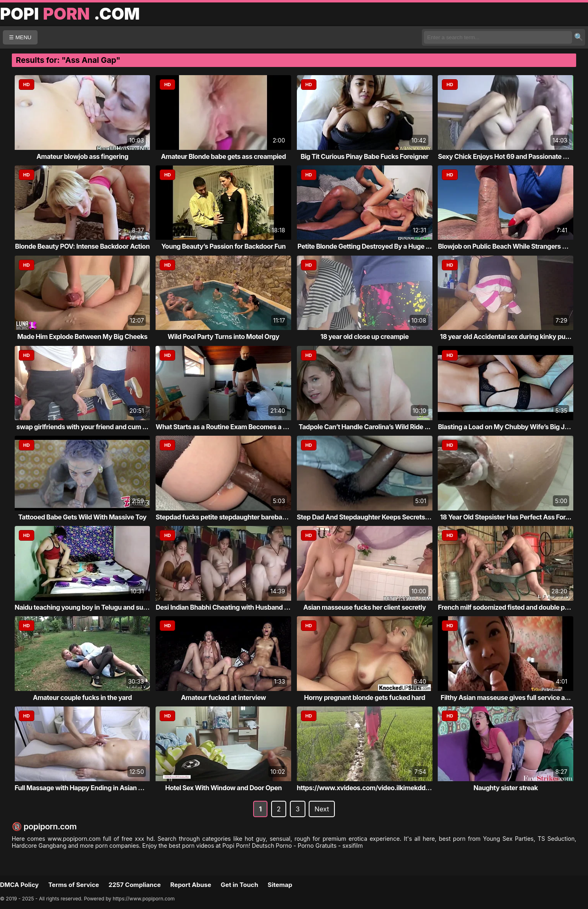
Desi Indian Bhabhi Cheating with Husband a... (225, 607)
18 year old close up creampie (365, 336)
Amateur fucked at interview (223, 697)
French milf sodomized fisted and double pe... (506, 607)
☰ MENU (20, 37)
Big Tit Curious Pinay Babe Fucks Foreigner (364, 156)
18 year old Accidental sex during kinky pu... (506, 336)
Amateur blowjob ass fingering (82, 156)
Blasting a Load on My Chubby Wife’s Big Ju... (506, 427)
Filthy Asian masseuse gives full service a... (506, 697)
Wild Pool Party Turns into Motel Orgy (224, 336)
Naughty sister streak (506, 788)
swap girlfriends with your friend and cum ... (82, 427)
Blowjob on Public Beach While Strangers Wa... (508, 246)
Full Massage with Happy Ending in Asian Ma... (84, 788)
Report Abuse (191, 885)
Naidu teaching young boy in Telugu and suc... (84, 607)
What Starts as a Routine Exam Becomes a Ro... (226, 427)
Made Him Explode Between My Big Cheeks (82, 336)
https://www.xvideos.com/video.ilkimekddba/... (369, 788)
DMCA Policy (19, 885)
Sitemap (280, 885)
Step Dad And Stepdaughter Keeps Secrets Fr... (367, 517)
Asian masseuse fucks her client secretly (365, 607)
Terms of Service (73, 885)
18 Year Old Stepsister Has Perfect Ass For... (506, 517)
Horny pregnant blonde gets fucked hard (365, 697)
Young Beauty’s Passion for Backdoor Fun (223, 246)
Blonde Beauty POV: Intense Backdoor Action (82, 246)
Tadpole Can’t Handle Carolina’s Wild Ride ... (364, 427)
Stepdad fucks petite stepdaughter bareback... (225, 517)
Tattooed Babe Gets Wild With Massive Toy (82, 517)
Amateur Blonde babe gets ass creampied (223, 156)
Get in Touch (239, 885)
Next (322, 809)
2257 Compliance (135, 885)
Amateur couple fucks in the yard (82, 697)
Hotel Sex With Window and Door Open (223, 788)
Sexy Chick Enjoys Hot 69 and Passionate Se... (507, 156)
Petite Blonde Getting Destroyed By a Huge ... (364, 246)
